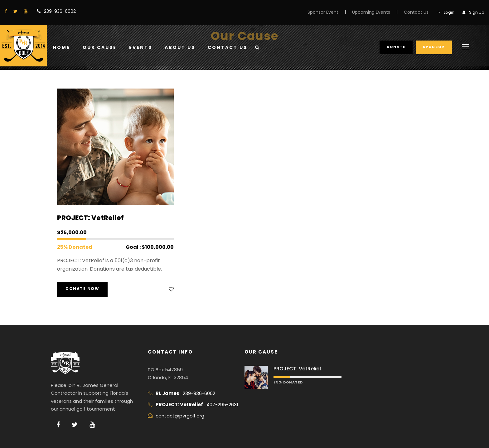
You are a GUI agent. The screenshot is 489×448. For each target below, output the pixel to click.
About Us (180, 47)
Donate (396, 47)
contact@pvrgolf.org (180, 416)
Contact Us (416, 12)
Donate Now (82, 289)
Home (62, 47)
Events (141, 47)
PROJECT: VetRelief (90, 218)
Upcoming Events (371, 12)
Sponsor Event (323, 12)
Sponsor (434, 47)
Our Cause (100, 47)
